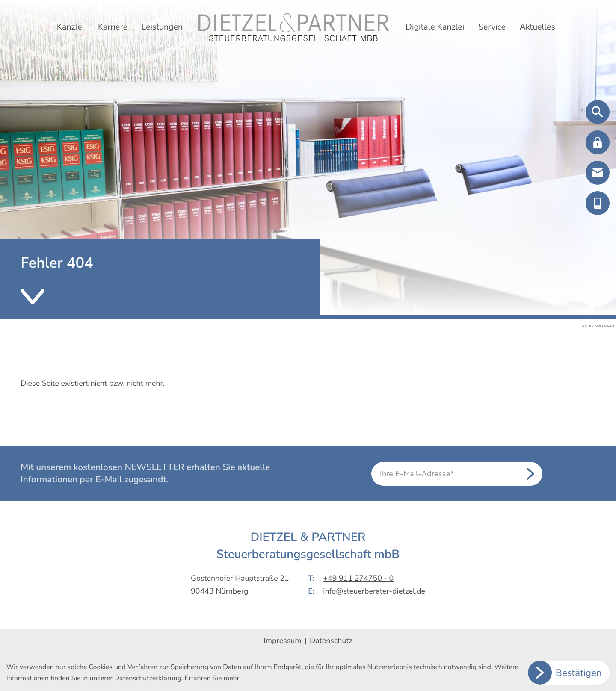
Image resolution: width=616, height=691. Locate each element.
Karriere (113, 27)
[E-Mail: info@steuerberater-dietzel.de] (598, 173)
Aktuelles (537, 27)
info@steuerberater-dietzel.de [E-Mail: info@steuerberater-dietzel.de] (374, 591)
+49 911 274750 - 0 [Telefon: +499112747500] (358, 579)
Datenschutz (331, 641)
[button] (598, 142)
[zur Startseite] (294, 27)
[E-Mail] (457, 474)
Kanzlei (70, 27)
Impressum (282, 641)
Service (492, 27)
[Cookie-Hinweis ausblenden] (569, 673)
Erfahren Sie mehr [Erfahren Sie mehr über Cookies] (212, 678)
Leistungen (162, 27)
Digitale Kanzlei (435, 27)
